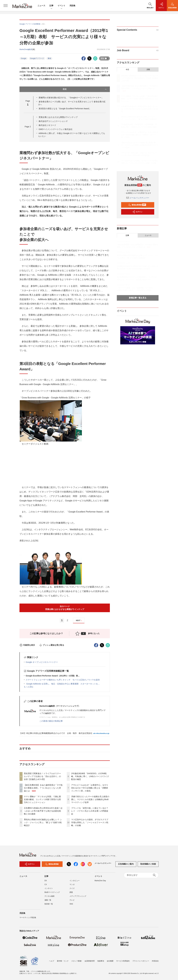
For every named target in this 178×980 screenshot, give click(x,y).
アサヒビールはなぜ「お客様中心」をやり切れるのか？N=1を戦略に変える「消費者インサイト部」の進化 (90, 788)
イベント (61, 6)
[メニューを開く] (6, 6)
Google (24, 58)
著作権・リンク (63, 961)
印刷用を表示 (27, 645)
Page (28, 127)
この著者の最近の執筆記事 (51, 721)
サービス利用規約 (123, 961)
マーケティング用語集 (28, 918)
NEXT (79, 621)
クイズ (72, 888)
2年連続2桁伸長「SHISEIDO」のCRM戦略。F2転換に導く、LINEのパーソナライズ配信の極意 (90, 776)
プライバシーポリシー (141, 961)
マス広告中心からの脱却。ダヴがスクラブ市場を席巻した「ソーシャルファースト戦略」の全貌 (90, 822)
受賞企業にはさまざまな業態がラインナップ (58, 117)
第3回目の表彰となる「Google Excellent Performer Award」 (65, 109)
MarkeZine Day (100, 881)
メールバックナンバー (138, 198)
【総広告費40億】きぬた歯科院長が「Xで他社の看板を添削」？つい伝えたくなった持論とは (43, 788)
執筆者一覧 (49, 904)
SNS (71, 904)
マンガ (72, 884)
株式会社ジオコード (47, 125)
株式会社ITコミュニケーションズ (53, 121)
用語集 (72, 6)
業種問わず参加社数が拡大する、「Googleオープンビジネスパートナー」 (71, 98)
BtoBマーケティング (52, 892)
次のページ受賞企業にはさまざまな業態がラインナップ (65, 608)
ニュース (41, 6)
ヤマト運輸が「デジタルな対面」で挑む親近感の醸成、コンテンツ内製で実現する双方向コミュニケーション (42, 799)
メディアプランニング (78, 896)
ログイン (137, 212)
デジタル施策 (50, 896)
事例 (49, 58)
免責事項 (101, 961)
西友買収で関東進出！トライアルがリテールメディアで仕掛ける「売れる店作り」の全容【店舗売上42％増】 (42, 776)
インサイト (49, 888)
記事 (51, 6)
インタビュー (75, 881)
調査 (71, 892)
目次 (85, 89)
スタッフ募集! (77, 961)
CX (46, 884)
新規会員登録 (137, 205)
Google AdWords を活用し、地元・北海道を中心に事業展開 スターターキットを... (63, 684)
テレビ (72, 900)
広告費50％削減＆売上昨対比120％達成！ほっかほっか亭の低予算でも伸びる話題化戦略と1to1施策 (43, 811)
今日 (127, 70)
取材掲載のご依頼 (148, 864)
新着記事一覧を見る (138, 298)
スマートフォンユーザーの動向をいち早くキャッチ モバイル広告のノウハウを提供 (63, 680)
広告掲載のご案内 (126, 864)
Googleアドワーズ (37, 58)
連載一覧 (48, 900)
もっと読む (29, 687)
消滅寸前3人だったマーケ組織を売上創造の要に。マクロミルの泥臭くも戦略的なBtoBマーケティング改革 (90, 799)
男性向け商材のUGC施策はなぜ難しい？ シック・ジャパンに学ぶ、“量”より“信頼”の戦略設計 (43, 822)
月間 (148, 70)
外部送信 (155, 961)
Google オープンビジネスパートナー (42, 662)
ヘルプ (52, 961)
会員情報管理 (90, 961)
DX (46, 881)
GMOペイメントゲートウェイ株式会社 (56, 129)
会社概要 (110, 961)
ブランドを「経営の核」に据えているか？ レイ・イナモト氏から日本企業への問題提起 (90, 811)
